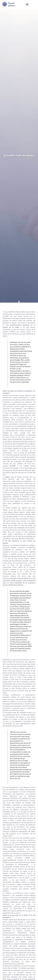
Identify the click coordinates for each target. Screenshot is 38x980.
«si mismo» (31, 970)
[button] (27, 4)
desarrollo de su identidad (14, 964)
